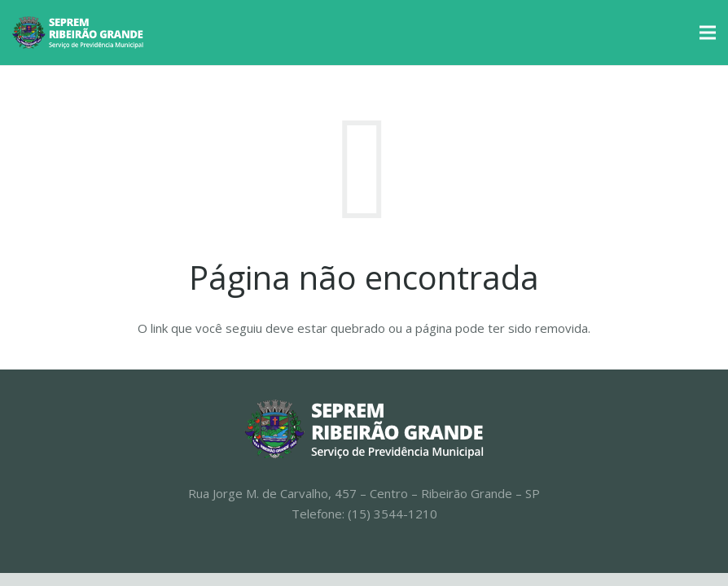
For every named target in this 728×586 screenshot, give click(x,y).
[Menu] (708, 33)
